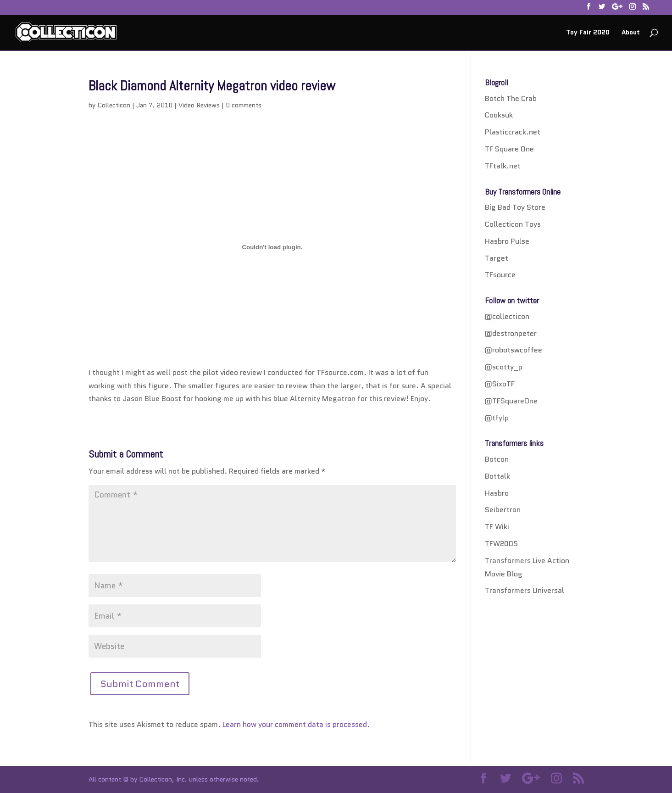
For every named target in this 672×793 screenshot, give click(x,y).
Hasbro (497, 493)
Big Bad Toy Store (515, 207)
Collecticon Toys (513, 224)
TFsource (500, 275)
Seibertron (503, 510)
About (631, 33)
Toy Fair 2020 (588, 33)
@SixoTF (500, 384)
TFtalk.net (503, 166)
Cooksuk (499, 115)
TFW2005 (501, 544)
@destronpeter (511, 333)
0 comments (244, 105)
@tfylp (497, 418)
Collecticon (114, 105)
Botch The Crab (511, 98)
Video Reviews (199, 105)
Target (497, 258)
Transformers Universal (525, 590)
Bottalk (497, 476)
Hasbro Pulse (507, 241)
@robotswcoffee (514, 350)
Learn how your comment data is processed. (296, 724)
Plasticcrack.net (513, 132)
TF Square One (509, 149)
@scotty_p (504, 367)
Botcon (497, 459)
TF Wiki (497, 527)
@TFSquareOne (511, 401)
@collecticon (507, 316)
